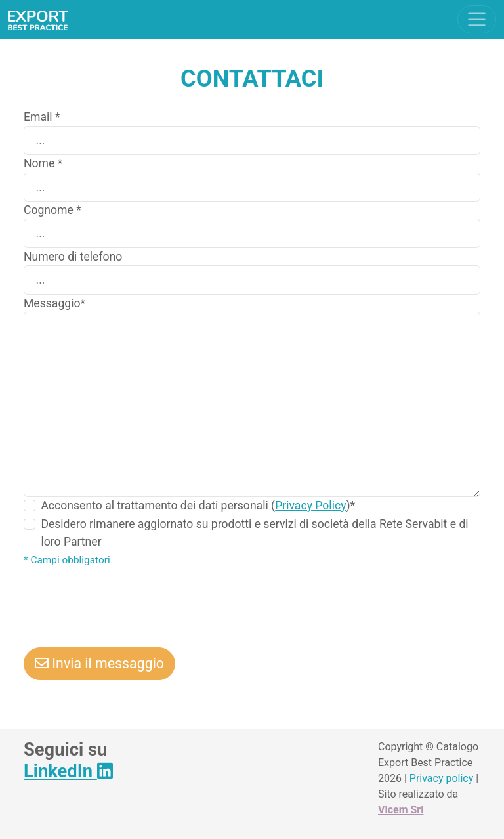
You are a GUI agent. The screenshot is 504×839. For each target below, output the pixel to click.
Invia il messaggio (99, 663)
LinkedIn (68, 771)
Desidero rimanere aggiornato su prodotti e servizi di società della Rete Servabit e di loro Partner (254, 532)
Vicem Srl (401, 810)
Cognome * (52, 210)
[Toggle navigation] (477, 19)
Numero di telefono (73, 257)
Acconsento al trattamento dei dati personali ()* (198, 506)
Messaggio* (54, 303)
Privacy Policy (310, 506)
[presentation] (123, 604)
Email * (42, 117)
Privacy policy (442, 778)
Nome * (43, 163)
